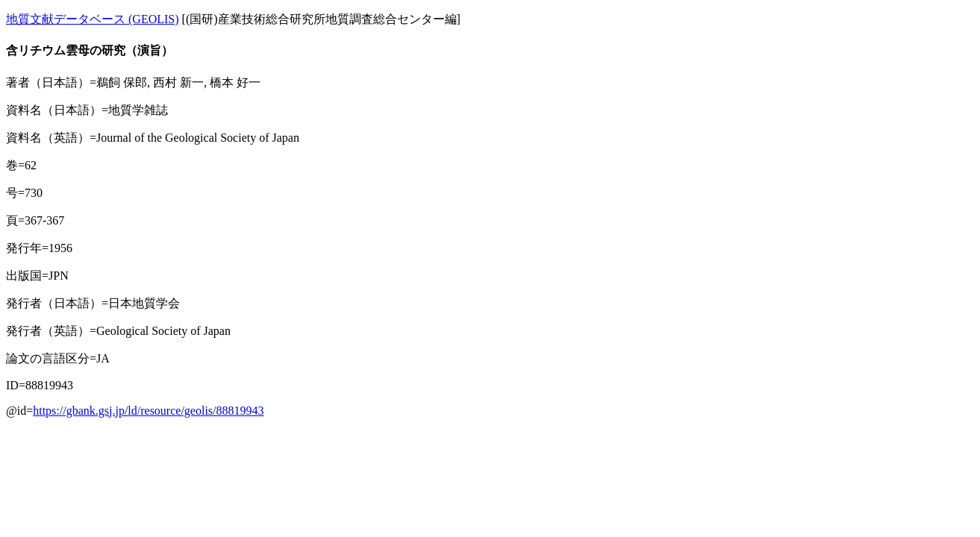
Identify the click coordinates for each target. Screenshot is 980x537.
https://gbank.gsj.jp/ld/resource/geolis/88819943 (148, 411)
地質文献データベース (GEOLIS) (93, 19)
